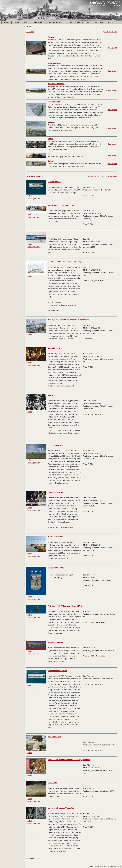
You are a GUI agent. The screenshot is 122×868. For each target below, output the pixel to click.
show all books (95, 176)
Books (29, 176)
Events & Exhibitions (55, 22)
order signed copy (34, 199)
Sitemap (110, 22)
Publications (39, 22)
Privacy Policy (98, 22)
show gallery (112, 48)
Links (70, 22)
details (30, 196)
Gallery (27, 22)
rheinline (106, 867)
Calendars (39, 176)
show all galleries (110, 32)
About (17, 22)
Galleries (30, 32)
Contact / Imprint (83, 22)
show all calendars (110, 176)
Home (6, 22)
